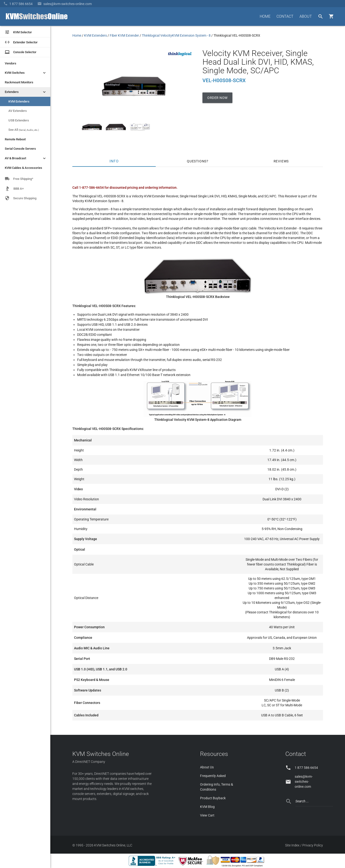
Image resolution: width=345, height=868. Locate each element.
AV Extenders (18, 111)
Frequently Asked (213, 776)
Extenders (26, 92)
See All (24, 130)
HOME (265, 16)
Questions (197, 161)
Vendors (11, 63)
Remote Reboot (15, 139)
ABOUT (306, 16)
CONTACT (285, 16)
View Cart (207, 815)
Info (114, 161)
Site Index (292, 845)
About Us (207, 767)
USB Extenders (19, 120)
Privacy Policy (313, 845)
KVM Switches (26, 73)
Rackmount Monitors (19, 82)
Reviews (281, 161)
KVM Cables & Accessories (23, 168)
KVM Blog (207, 807)
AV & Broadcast (26, 158)
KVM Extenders (19, 101)
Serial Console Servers (20, 149)
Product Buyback (213, 798)
